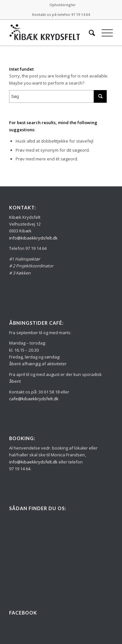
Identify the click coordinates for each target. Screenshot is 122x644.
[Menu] (104, 33)
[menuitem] (63, 5)
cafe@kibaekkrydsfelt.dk (34, 399)
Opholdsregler (63, 5)
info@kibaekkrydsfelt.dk (33, 238)
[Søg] (89, 33)
